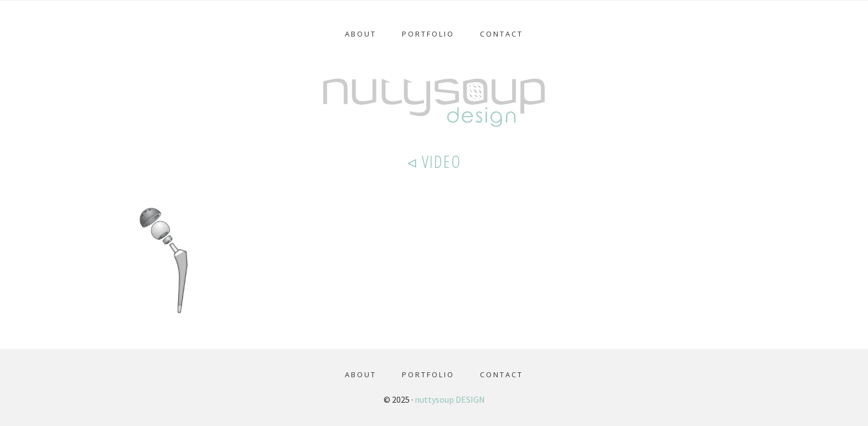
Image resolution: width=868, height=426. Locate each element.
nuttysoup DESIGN (450, 399)
